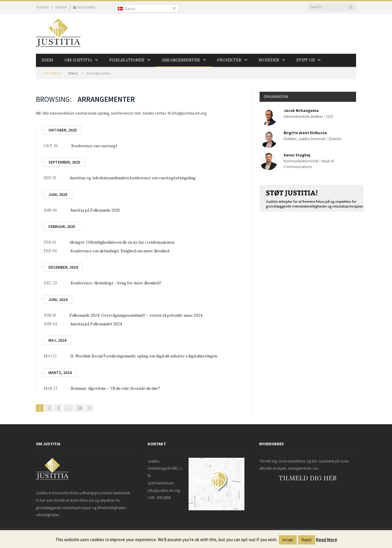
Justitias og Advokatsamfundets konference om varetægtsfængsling (133, 178)
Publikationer (127, 60)
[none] (147, 8)
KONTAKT (42, 7)
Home (73, 73)
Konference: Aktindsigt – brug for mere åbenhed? (116, 283)
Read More (327, 540)
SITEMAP (61, 7)
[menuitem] (147, 8)
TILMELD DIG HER (308, 478)
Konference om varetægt (94, 146)
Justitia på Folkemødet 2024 (96, 324)
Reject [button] (307, 540)
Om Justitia (78, 60)
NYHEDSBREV (84, 7)
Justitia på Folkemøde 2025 (95, 210)
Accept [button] (288, 540)
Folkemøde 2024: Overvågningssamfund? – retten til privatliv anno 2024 (136, 315)
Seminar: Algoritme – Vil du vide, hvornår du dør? (115, 388)
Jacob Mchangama (301, 111)
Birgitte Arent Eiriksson (305, 133)
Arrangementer (181, 60)
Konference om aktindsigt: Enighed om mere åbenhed (120, 251)
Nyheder (269, 60)
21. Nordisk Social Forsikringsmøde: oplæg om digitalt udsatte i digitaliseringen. (144, 356)
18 (80, 408)
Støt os (306, 60)
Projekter (229, 60)
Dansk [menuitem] (130, 9)
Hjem (47, 60)
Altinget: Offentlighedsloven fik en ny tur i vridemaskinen (122, 242)
